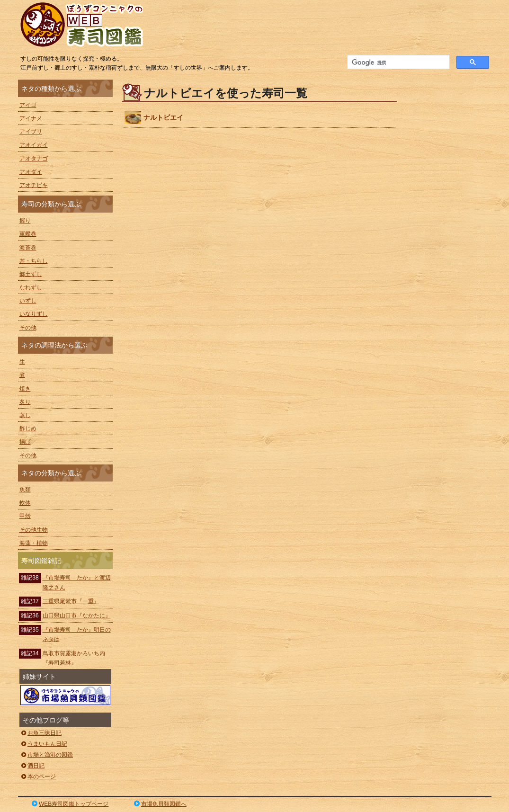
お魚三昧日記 (41, 733)
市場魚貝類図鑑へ (159, 804)
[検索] (397, 62)
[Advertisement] (449, 222)
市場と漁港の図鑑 (47, 755)
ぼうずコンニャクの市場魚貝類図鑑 (65, 695)
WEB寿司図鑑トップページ (70, 804)
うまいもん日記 (44, 744)
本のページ (38, 776)
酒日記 (32, 766)
